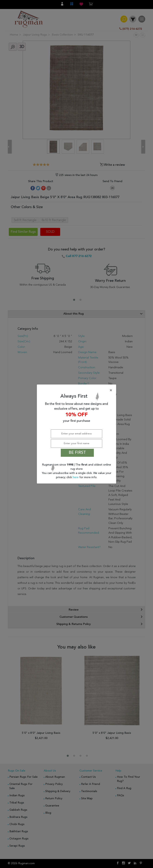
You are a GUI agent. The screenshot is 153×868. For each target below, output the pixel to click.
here (76, 477)
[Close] (77, 390)
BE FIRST (77, 453)
